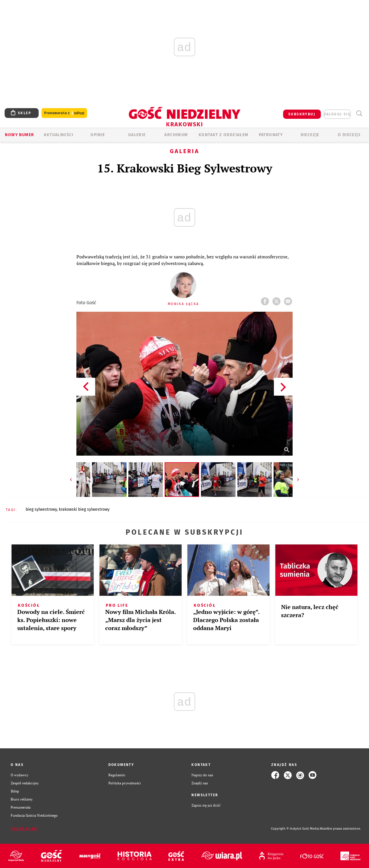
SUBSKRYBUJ (302, 114)
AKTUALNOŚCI (59, 135)
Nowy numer (19, 135)
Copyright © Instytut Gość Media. (295, 829)
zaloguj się (337, 114)
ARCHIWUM (176, 135)
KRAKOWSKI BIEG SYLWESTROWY (84, 509)
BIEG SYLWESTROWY (41, 509)
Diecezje (310, 135)
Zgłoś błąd (24, 829)
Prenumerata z (64, 113)
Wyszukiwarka (359, 113)
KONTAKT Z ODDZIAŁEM (224, 135)
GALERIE (137, 135)
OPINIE (98, 135)
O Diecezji (349, 135)
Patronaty (271, 135)
